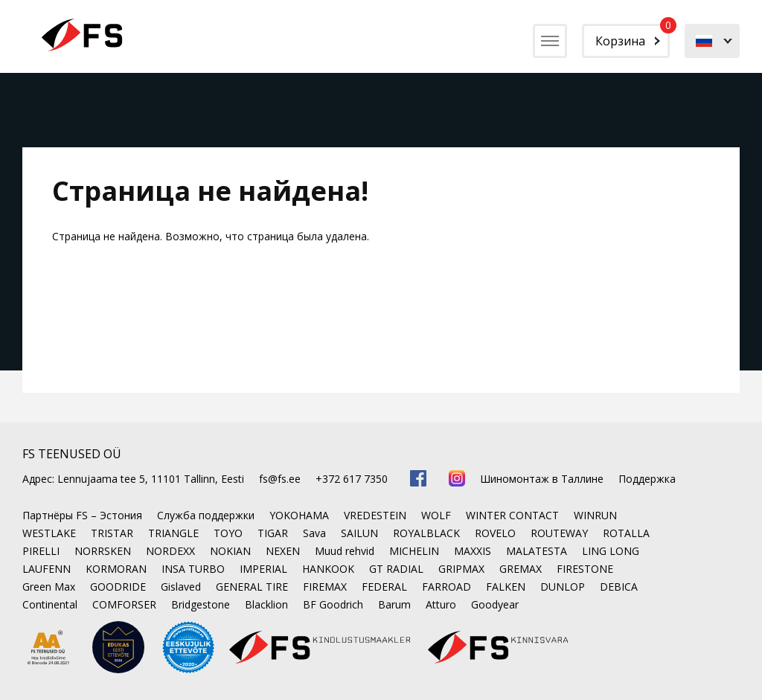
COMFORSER (124, 604)
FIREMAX (325, 587)
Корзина (633, 36)
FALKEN (506, 587)
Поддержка (647, 479)
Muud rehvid (345, 551)
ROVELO (495, 533)
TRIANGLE (173, 533)
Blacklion (266, 604)
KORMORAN (116, 569)
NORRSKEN (103, 551)
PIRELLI (41, 551)
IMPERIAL (263, 569)
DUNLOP (563, 587)
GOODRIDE (118, 587)
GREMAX (521, 569)
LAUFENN (47, 569)
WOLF (436, 515)
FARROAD (446, 587)
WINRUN (595, 515)
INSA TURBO (193, 569)
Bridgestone (201, 604)
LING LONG (611, 551)
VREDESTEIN (375, 515)
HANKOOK (328, 569)
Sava (314, 533)
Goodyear (495, 604)
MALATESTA (537, 551)
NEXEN (283, 551)
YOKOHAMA (299, 515)
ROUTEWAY (559, 533)
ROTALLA (626, 533)
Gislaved (181, 587)
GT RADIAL (396, 569)
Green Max (49, 587)
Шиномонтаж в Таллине (542, 479)
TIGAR (273, 533)
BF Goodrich (333, 604)
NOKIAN (230, 551)
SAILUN (359, 533)
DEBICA (619, 587)
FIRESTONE (585, 569)
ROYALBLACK (426, 533)
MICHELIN (414, 551)
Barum (394, 604)
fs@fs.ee (280, 479)
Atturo (441, 604)
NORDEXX (170, 551)
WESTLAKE (49, 533)
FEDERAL (384, 587)
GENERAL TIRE (252, 587)
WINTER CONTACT (512, 515)
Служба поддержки (206, 515)
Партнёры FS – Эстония (82, 515)
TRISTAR (112, 533)
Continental (50, 604)
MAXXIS (473, 551)
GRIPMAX (461, 569)
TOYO (228, 533)
